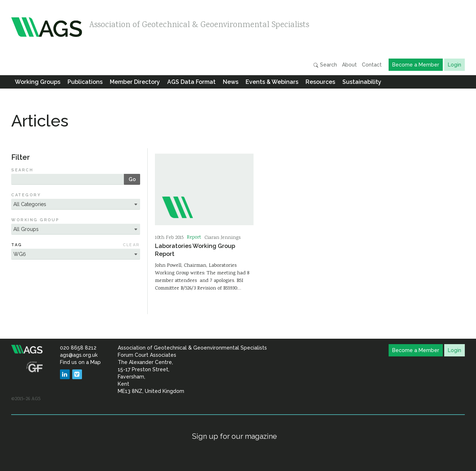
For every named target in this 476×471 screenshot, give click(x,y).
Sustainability (362, 82)
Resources (320, 82)
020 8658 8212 (78, 348)
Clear (131, 245)
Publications (85, 82)
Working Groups (38, 82)
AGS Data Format (191, 82)
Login (455, 65)
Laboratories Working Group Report (195, 250)
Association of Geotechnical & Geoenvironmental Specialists (199, 25)
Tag (17, 245)
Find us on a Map (80, 362)
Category (26, 195)
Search (325, 65)
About (349, 65)
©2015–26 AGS (26, 399)
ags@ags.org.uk (79, 355)
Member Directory (135, 82)
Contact (372, 65)
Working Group (35, 220)
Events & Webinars (272, 82)
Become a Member (416, 65)
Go (132, 179)
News (231, 82)
